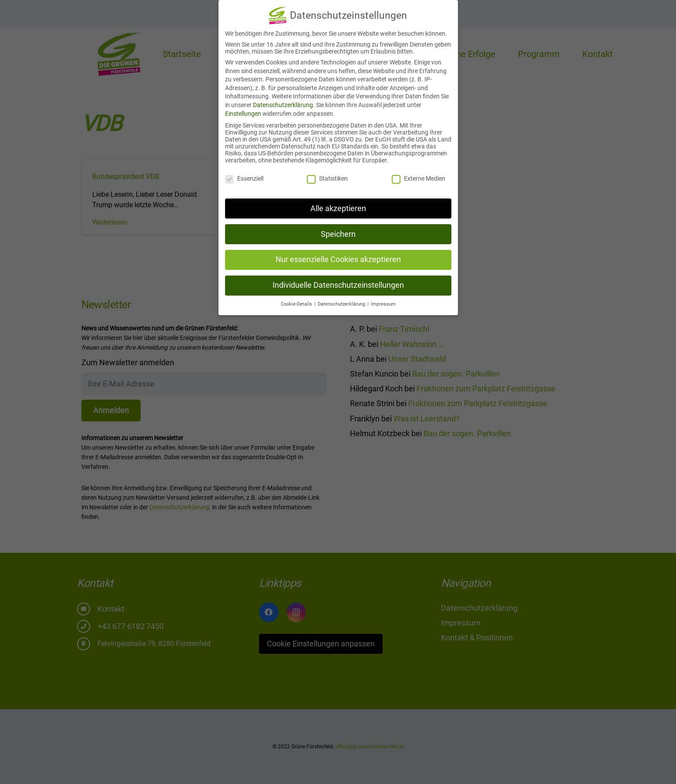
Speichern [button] (338, 229)
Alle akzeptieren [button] (338, 203)
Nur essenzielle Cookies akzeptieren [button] (338, 254)
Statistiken (327, 173)
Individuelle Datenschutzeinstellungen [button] (338, 280)
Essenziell (244, 173)
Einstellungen (243, 108)
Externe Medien (419, 173)
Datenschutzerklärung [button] (342, 299)
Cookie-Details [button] (297, 299)
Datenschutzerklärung (283, 100)
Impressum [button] (383, 299)
